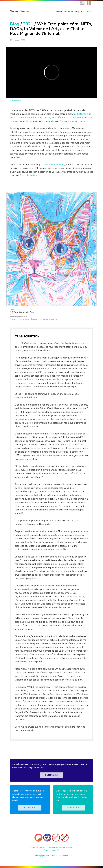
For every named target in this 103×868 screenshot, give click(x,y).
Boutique (69, 12)
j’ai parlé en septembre (52, 165)
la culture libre (30, 175)
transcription (16, 100)
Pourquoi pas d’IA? (52, 850)
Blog (77, 12)
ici (56, 319)
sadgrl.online (79, 121)
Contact (90, 12)
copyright (40, 856)
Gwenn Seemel (20, 11)
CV (83, 12)
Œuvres (59, 12)
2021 (28, 24)
